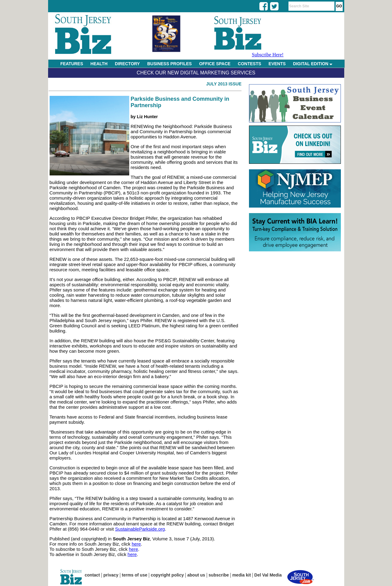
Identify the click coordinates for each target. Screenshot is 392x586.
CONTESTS (250, 64)
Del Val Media (268, 575)
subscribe (219, 575)
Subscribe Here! (268, 55)
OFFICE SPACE (215, 64)
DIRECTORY (127, 64)
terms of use (135, 575)
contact (92, 575)
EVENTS (277, 64)
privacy (111, 575)
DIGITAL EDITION (313, 64)
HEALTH (99, 64)
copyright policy (167, 575)
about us (196, 575)
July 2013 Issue (224, 84)
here (136, 544)
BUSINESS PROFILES (170, 64)
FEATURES (72, 64)
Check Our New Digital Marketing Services (196, 73)
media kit (241, 575)
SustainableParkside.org (140, 529)
